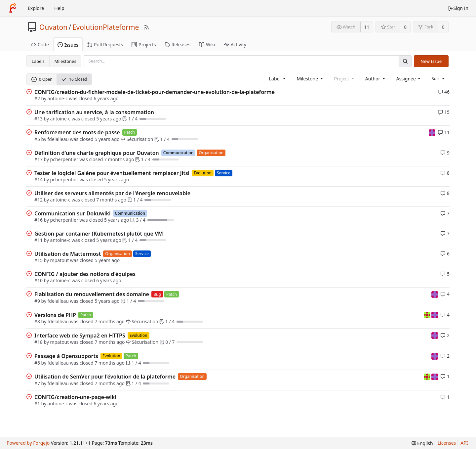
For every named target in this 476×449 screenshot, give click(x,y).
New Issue (431, 61)
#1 (37, 404)
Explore (36, 8)
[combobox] (278, 79)
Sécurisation (137, 139)
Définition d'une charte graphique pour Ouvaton (97, 153)
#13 (39, 119)
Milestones (65, 61)
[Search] (405, 61)
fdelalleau (58, 139)
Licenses (447, 443)
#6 (37, 363)
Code (40, 45)
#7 (37, 383)
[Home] (13, 8)
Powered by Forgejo (28, 443)
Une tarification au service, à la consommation (94, 112)
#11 (39, 240)
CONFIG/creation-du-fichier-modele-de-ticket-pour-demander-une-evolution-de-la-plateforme (155, 92)
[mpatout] (432, 132)
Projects (144, 45)
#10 (39, 280)
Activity (235, 45)
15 (444, 112)
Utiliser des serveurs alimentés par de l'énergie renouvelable (112, 193)
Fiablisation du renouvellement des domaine (92, 294)
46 (444, 92)
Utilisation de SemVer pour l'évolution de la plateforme (105, 377)
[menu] (438, 78)
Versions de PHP (55, 315)
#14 (39, 180)
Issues (68, 45)
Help (59, 8)
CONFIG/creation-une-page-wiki (75, 397)
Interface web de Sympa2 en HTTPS (80, 336)
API (464, 443)
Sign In (458, 8)
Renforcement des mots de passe (77, 132)
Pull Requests (105, 45)
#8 (37, 321)
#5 (37, 139)
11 (367, 27)
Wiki (207, 45)
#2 (37, 98)
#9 (37, 301)
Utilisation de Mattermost (68, 254)
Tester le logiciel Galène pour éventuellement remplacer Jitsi (112, 173)
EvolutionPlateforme (106, 27)
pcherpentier (64, 159)
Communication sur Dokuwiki (73, 213)
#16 (39, 220)
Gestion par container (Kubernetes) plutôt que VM (99, 234)
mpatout (60, 260)
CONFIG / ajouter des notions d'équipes (85, 274)
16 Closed (74, 79)
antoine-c (58, 98)
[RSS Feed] (146, 27)
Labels (38, 61)
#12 (39, 200)
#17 (39, 159)
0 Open (42, 79)
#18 (39, 342)
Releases (178, 45)
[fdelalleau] (428, 314)
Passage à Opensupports (66, 356)
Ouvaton (53, 27)
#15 (39, 260)
